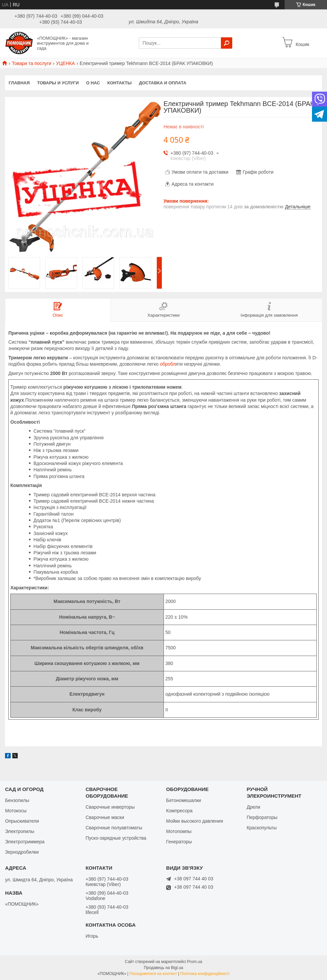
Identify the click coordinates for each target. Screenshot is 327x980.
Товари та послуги (31, 63)
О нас (93, 83)
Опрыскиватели (22, 821)
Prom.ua (195, 962)
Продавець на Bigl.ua (163, 968)
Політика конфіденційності (205, 974)
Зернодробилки (22, 852)
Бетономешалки (184, 800)
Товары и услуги (58, 83)
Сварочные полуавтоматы (114, 828)
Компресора (179, 811)
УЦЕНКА (65, 63)
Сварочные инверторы (110, 807)
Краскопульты (262, 828)
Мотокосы (16, 811)
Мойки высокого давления (195, 821)
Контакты (120, 83)
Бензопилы (17, 800)
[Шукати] (227, 43)
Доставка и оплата (162, 83)
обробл (168, 364)
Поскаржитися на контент (153, 974)
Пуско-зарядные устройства (116, 838)
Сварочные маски (105, 817)
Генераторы (179, 842)
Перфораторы (262, 817)
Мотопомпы (179, 831)
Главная (19, 83)
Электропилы (20, 831)
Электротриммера (25, 842)
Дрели (253, 807)
